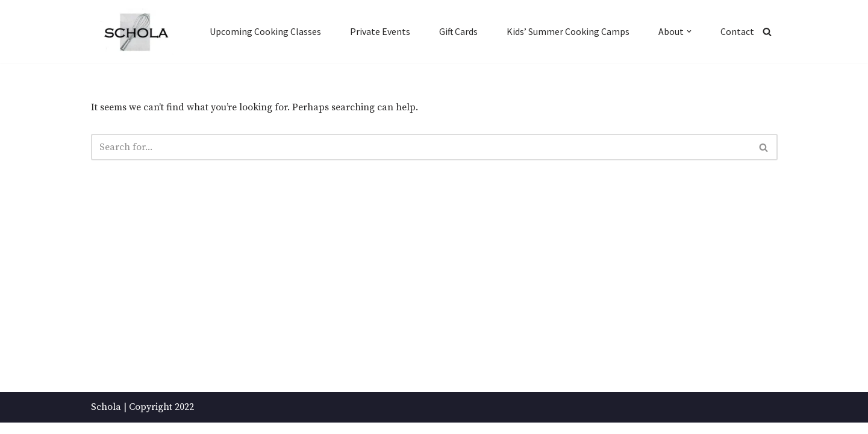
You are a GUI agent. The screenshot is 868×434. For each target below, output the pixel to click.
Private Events (379, 31)
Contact (737, 31)
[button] (689, 31)
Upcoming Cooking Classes (265, 31)
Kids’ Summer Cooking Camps (568, 31)
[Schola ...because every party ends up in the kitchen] (136, 32)
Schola (106, 418)
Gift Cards (458, 31)
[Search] (767, 32)
